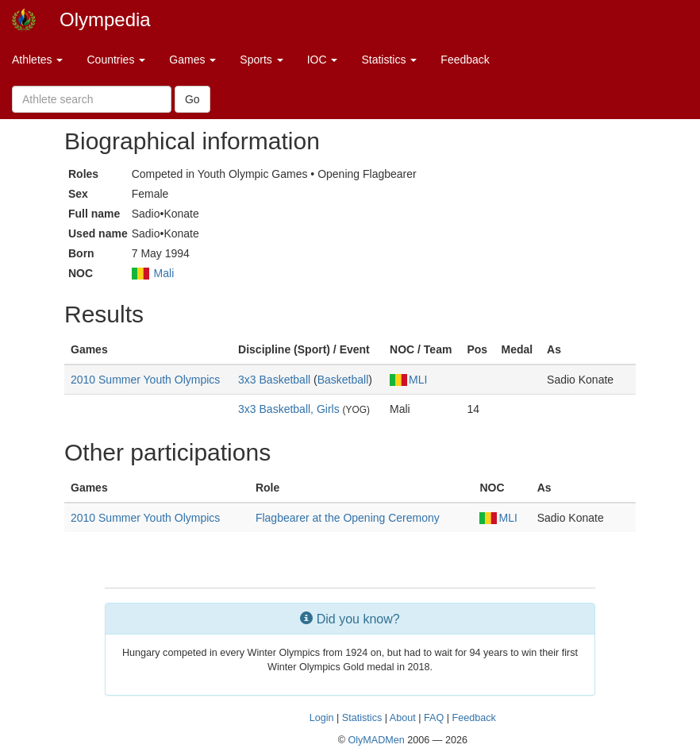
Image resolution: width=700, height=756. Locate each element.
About (403, 718)
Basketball (343, 380)
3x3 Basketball (274, 380)
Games (192, 60)
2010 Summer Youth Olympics (145, 380)
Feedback (465, 60)
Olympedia (105, 19)
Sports (261, 60)
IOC (323, 60)
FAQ (434, 718)
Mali (164, 273)
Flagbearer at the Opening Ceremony (348, 518)
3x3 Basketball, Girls (289, 409)
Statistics (389, 60)
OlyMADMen (376, 740)
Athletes (37, 60)
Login (322, 718)
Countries (116, 60)
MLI (408, 380)
